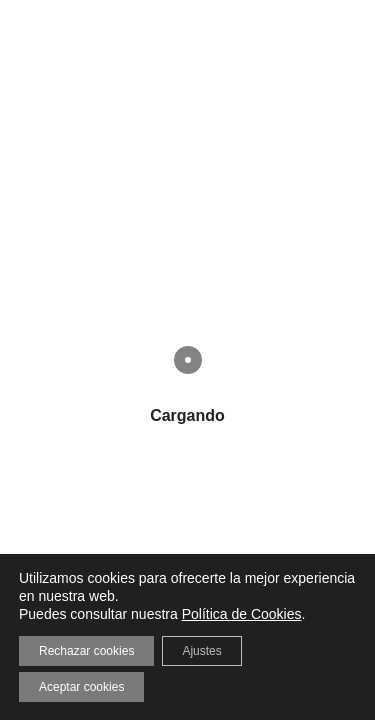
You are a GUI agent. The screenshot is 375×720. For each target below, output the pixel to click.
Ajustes (201, 651)
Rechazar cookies (86, 651)
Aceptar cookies (81, 687)
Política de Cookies (242, 614)
